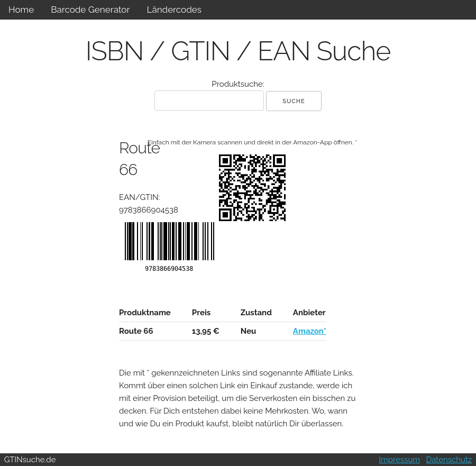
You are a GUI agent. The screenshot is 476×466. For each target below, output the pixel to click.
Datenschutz (449, 460)
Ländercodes (174, 10)
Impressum (399, 460)
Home (21, 10)
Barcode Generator (90, 10)
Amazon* (310, 331)
